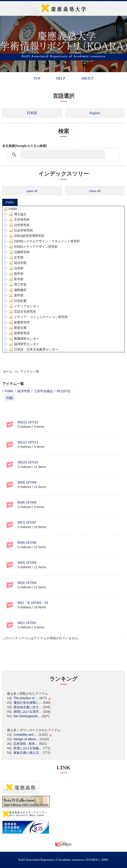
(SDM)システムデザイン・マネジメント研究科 (44, 241)
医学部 (16, 279)
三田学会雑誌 (43, 391)
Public (10, 202)
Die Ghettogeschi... (27, 716)
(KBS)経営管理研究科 (26, 236)
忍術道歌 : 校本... (26, 744)
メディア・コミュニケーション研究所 (38, 317)
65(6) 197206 (27, 543)
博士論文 (17, 214)
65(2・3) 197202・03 (33, 603)
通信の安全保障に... (28, 703)
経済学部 (17, 263)
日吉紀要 (17, 301)
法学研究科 (19, 225)
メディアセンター (24, 306)
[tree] (63, 279)
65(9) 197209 (27, 482)
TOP (37, 78)
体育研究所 (19, 333)
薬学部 (16, 295)
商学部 (16, 274)
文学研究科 (19, 220)
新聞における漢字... (28, 712)
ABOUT (87, 78)
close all (95, 191)
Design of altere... (26, 739)
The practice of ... (26, 698)
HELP (61, 78)
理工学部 (17, 284)
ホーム (8, 371)
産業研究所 (19, 322)
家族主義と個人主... (28, 753)
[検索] (63, 155)
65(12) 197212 (28, 422)
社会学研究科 (21, 230)
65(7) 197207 (27, 522)
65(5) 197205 (27, 563)
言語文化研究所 (22, 311)
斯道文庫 (17, 328)
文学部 (16, 257)
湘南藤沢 (17, 290)
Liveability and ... (25, 735)
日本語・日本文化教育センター (33, 349)
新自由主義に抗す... (28, 707)
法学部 (16, 268)
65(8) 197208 (27, 502)
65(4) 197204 (27, 583)
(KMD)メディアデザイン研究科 (33, 247)
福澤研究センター (24, 344)
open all (32, 191)
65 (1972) (64, 391)
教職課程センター (24, 339)
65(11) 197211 (28, 442)
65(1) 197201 (27, 623)
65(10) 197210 (28, 462)
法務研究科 (19, 252)
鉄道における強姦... (28, 748)
